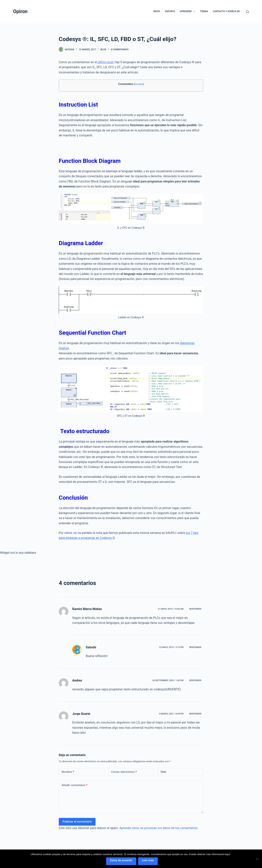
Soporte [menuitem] (170, 11)
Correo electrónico (124, 772)
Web (163, 772)
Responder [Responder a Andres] (195, 680)
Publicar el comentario (77, 822)
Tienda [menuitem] (204, 11)
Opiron (20, 11)
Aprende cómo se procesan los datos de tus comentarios (158, 828)
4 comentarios (120, 50)
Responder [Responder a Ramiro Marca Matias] (195, 609)
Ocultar (139, 84)
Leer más (148, 860)
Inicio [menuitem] (157, 11)
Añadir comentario (75, 785)
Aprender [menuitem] (188, 12)
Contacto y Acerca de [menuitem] (226, 11)
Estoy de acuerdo (121, 860)
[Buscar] (247, 12)
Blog (103, 50)
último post (105, 62)
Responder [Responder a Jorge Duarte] (195, 714)
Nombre (68, 772)
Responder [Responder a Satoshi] (195, 647)
